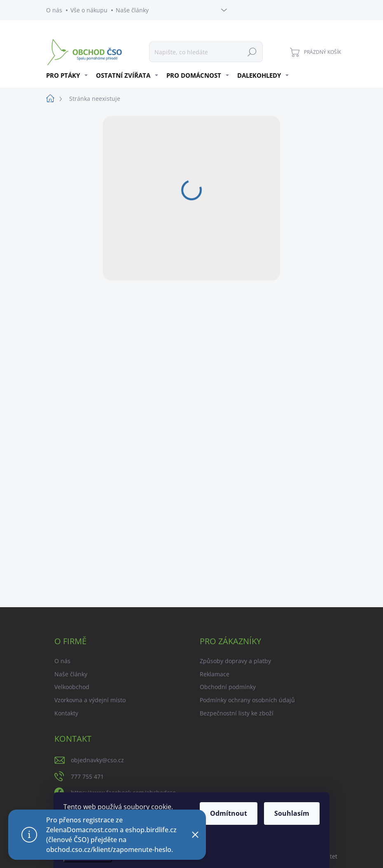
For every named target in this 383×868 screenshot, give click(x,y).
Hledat (252, 52)
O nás (54, 10)
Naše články (132, 10)
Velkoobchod (72, 687)
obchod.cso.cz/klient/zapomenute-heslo (109, 849)
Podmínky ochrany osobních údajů (247, 700)
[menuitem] (68, 75)
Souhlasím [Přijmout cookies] (292, 813)
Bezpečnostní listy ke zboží (237, 713)
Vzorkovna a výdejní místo (90, 700)
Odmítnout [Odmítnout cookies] (229, 813)
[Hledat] (206, 52)
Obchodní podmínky (228, 687)
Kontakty (66, 713)
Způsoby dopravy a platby (235, 661)
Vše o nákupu (89, 10)
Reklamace (215, 674)
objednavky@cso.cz (97, 760)
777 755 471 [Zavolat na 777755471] (87, 776)
